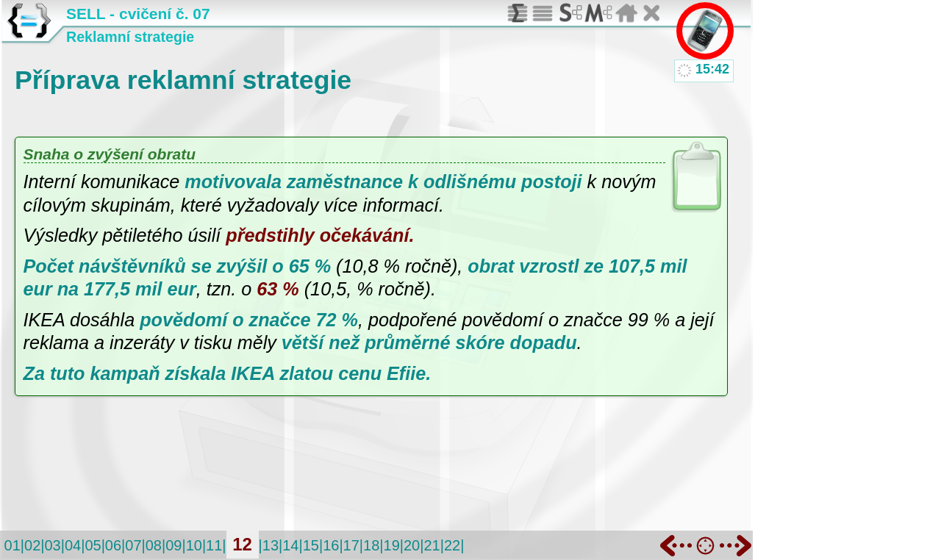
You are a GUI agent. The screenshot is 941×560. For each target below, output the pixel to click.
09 (173, 545)
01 (12, 545)
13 (271, 545)
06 (113, 545)
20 (412, 545)
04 (73, 545)
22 (452, 545)
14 (290, 545)
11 (214, 545)
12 (242, 544)
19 (392, 545)
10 (194, 545)
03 (52, 545)
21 (432, 545)
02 (32, 545)
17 (351, 545)
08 (154, 545)
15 (311, 545)
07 (133, 545)
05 (93, 545)
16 (331, 545)
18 (371, 545)
